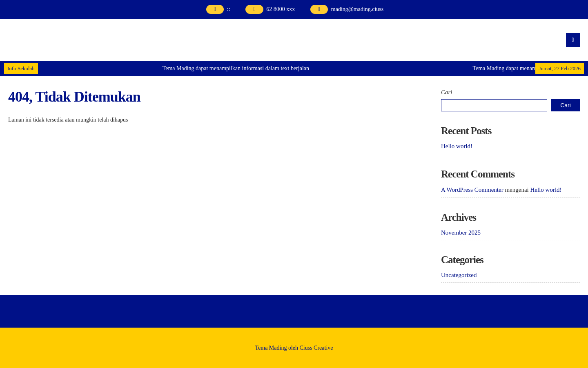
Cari (447, 92)
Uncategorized (459, 275)
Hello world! (457, 146)
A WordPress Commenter (472, 190)
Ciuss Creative (316, 348)
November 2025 (461, 233)
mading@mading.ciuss (357, 9)
